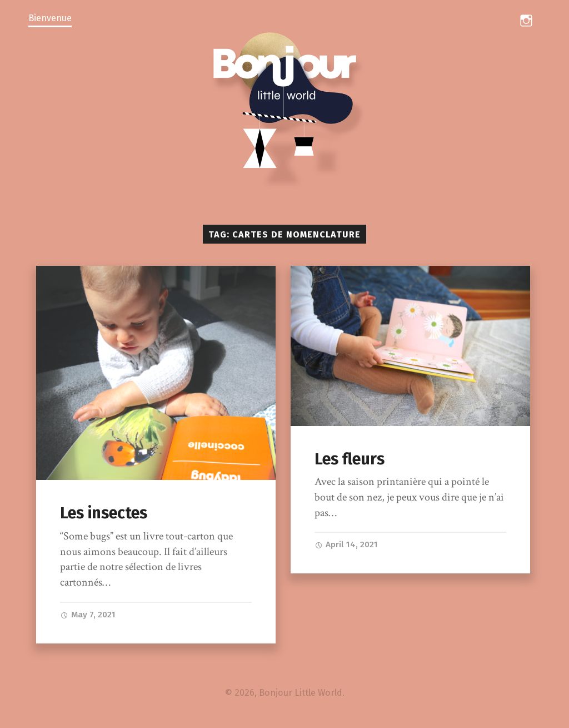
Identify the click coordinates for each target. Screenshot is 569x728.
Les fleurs (350, 459)
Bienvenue (50, 18)
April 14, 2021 (346, 544)
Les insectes (104, 513)
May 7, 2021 (88, 615)
